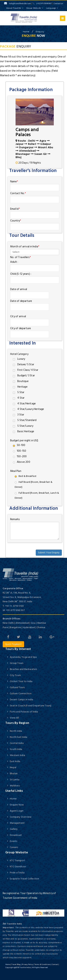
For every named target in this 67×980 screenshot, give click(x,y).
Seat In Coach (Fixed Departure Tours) (31, 706)
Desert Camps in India (21, 700)
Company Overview (21, 817)
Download (16, 835)
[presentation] (35, 549)
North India (16, 731)
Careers (14, 847)
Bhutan (14, 773)
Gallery (14, 829)
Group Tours (17, 663)
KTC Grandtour (18, 866)
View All (14, 718)
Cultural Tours (17, 687)
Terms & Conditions (42, 964)
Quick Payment (13, 644)
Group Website (35, 8)
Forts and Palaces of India (24, 712)
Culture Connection (21, 693)
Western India (17, 755)
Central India (17, 743)
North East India (18, 737)
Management (17, 823)
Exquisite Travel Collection (24, 879)
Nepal (13, 767)
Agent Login (17, 811)
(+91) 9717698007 (42, 3)
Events (13, 841)
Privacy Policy (27, 964)
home (26, 32)
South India (16, 749)
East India (15, 761)
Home (13, 799)
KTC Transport (18, 860)
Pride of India (17, 873)
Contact (55, 964)
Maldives (15, 786)
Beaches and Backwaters (23, 669)
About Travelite (15, 8)
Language (52, 8)
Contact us (58, 3)
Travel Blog (16, 964)
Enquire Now (17, 805)
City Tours (15, 675)
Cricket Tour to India (21, 681)
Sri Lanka (15, 780)
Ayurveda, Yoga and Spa (23, 657)
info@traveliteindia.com (17, 3)
